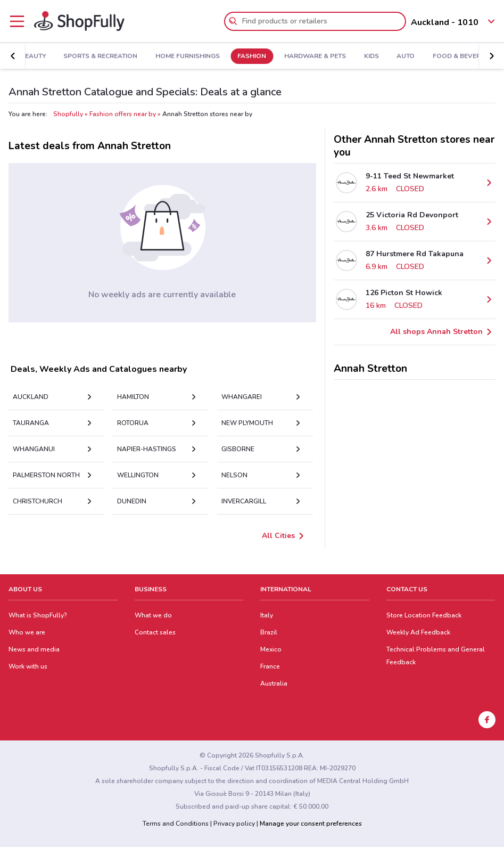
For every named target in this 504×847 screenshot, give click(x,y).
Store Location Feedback (424, 615)
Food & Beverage (463, 56)
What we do (153, 615)
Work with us (28, 666)
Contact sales (155, 632)
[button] (13, 56)
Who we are (27, 632)
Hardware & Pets (315, 56)
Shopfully (68, 114)
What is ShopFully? (38, 615)
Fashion (252, 56)
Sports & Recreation (100, 56)
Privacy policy (234, 824)
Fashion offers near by (123, 114)
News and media (34, 649)
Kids (371, 56)
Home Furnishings (188, 56)
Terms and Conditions (176, 824)
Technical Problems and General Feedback (436, 656)
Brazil (269, 632)
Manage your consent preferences (311, 824)
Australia (274, 683)
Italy (267, 615)
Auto (406, 56)
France (270, 666)
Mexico (271, 649)
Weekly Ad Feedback (418, 632)
